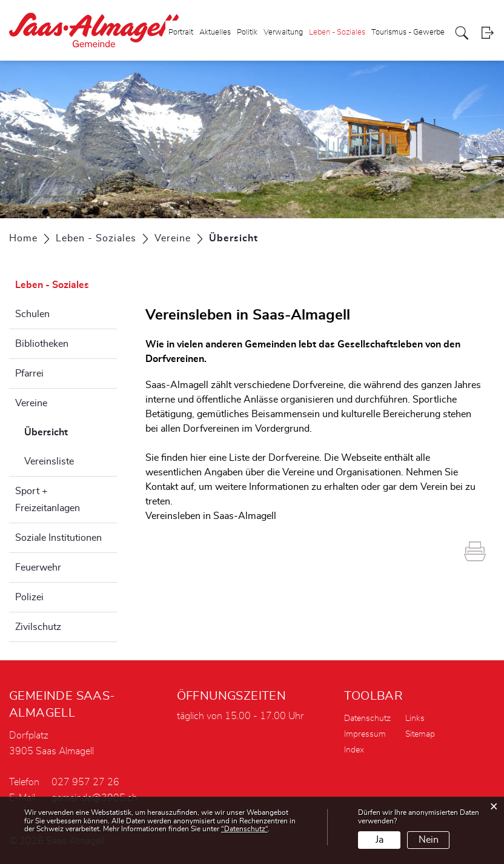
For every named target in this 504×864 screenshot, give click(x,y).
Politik (247, 32)
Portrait (181, 32)
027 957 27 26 (85, 782)
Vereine (31, 403)
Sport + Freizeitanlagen (48, 500)
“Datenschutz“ (244, 829)
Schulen (32, 314)
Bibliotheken (42, 344)
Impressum (365, 734)
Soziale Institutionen (58, 538)
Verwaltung (283, 32)
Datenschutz (367, 718)
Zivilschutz (38, 627)
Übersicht (71, 430)
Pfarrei (29, 373)
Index (354, 750)
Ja (380, 840)
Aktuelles (215, 32)
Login (487, 33)
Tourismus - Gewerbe (408, 32)
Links (415, 718)
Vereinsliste (49, 461)
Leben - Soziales (337, 32)
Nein (429, 840)
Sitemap (420, 734)
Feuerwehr (38, 568)
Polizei (29, 597)
